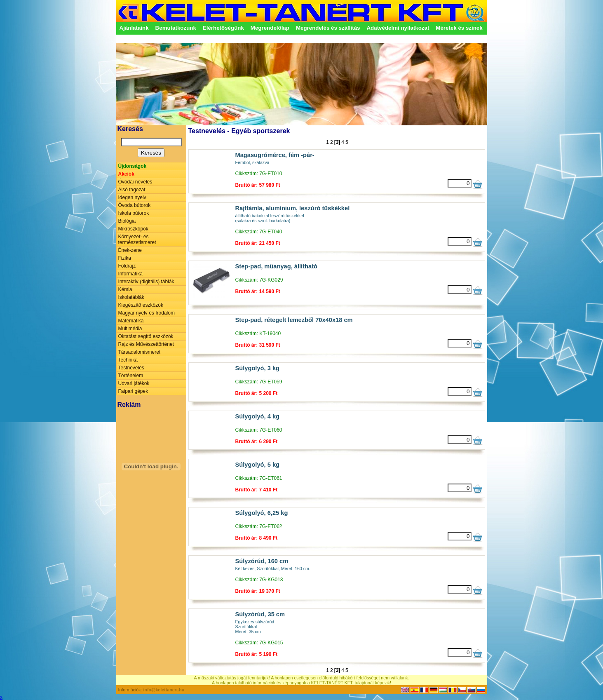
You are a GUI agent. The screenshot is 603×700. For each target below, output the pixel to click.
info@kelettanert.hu (164, 690)
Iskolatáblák (131, 297)
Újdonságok (133, 166)
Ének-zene (130, 250)
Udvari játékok (134, 383)
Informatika (130, 274)
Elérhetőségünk (223, 28)
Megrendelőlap (270, 28)
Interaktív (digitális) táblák (146, 282)
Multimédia (130, 329)
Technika (128, 360)
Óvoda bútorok (135, 205)
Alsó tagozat (132, 190)
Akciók (126, 174)
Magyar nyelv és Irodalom (147, 313)
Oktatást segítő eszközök (146, 336)
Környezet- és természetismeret (137, 240)
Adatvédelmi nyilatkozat (398, 28)
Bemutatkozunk (176, 28)
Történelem (131, 376)
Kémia (125, 289)
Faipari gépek (133, 391)
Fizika (125, 258)
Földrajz (127, 266)
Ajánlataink (134, 28)
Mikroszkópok (133, 229)
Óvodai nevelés (135, 182)
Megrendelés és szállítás (328, 28)
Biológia (127, 221)
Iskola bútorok (134, 213)
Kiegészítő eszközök (141, 305)
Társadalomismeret (140, 352)
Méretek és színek (459, 28)
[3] (337, 142)
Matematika (131, 321)
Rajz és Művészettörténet (146, 344)
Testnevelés (131, 368)
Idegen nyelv (132, 197)
